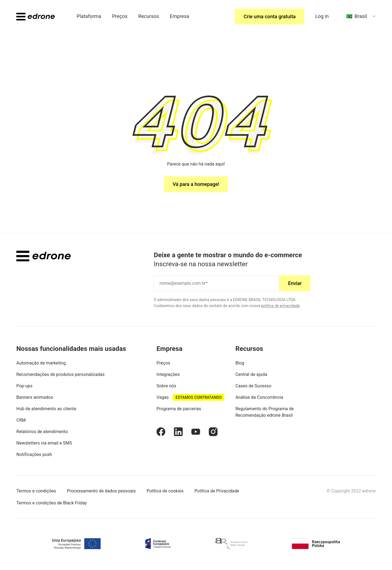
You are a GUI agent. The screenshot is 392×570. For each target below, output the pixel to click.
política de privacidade (280, 306)
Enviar (295, 283)
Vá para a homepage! (196, 184)
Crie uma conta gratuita (270, 16)
